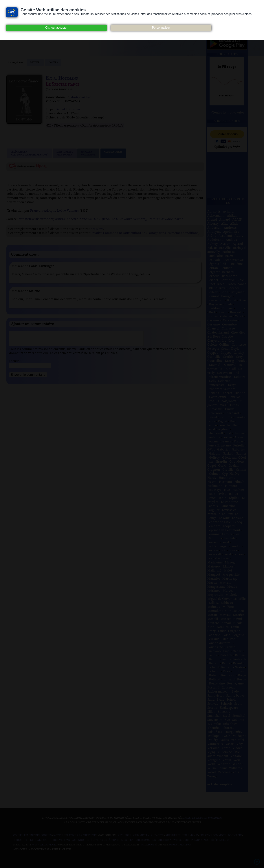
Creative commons (213, 835)
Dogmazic (235, 835)
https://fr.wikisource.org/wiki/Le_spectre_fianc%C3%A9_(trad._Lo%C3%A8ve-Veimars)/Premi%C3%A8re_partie (101, 219)
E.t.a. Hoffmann (62, 78)
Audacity (157, 835)
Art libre (124, 835)
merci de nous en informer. (203, 818)
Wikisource (181, 840)
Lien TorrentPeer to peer (65, 153)
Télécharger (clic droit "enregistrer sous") (29, 153)
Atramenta (141, 835)
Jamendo (78, 840)
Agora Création (180, 845)
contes (53, 63)
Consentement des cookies (32, 835)
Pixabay (197, 840)
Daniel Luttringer (68, 109)
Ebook (18, 840)
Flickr (29, 840)
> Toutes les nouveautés (227, 113)
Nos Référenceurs (217, 840)
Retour (35, 63)
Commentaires (113, 153)
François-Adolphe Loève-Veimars (54, 211)
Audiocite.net (80, 97)
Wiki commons (146, 840)
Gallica (41, 840)
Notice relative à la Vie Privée (76, 835)
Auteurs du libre (177, 835)
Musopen (127, 840)
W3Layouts (148, 845)
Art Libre (97, 229)
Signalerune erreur (88, 153)
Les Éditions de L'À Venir (102, 840)
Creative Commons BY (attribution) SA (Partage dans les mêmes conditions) (145, 233)
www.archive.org (45, 845)
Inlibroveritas (59, 840)
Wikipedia (164, 840)
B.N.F (194, 835)
